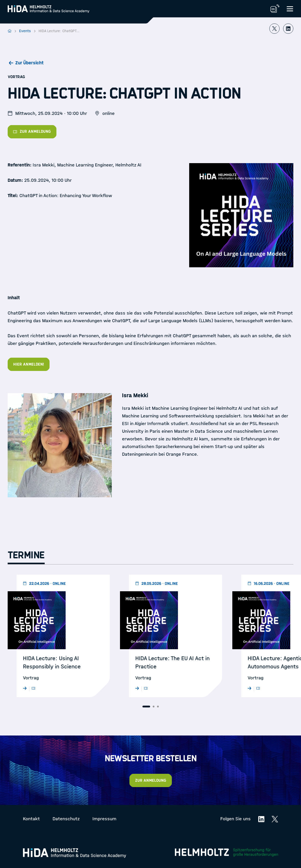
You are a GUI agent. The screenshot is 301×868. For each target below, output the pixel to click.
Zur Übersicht (29, 63)
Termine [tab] (26, 555)
